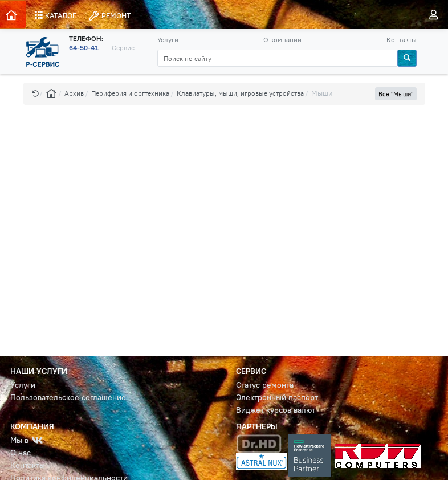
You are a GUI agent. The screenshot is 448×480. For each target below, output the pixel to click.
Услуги (168, 40)
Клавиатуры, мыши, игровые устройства (240, 93)
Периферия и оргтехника (130, 93)
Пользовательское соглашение (68, 398)
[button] (35, 93)
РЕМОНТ (109, 16)
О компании (282, 40)
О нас (21, 453)
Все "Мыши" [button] (396, 94)
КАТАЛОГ (56, 15)
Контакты (402, 40)
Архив (74, 93)
